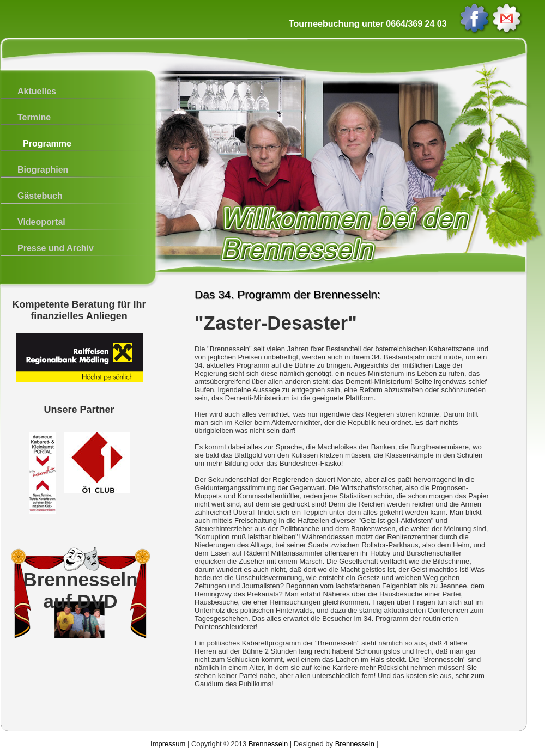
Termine (34, 117)
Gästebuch (40, 196)
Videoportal (41, 222)
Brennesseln (268, 744)
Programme (47, 144)
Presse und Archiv (56, 248)
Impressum (168, 744)
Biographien (43, 170)
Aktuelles (37, 91)
